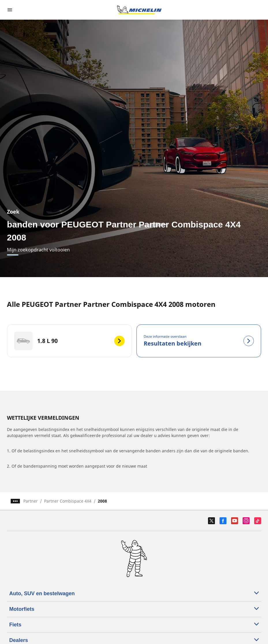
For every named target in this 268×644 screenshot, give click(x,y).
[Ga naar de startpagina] (139, 10)
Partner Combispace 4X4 (68, 501)
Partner (31, 501)
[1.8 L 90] (69, 341)
